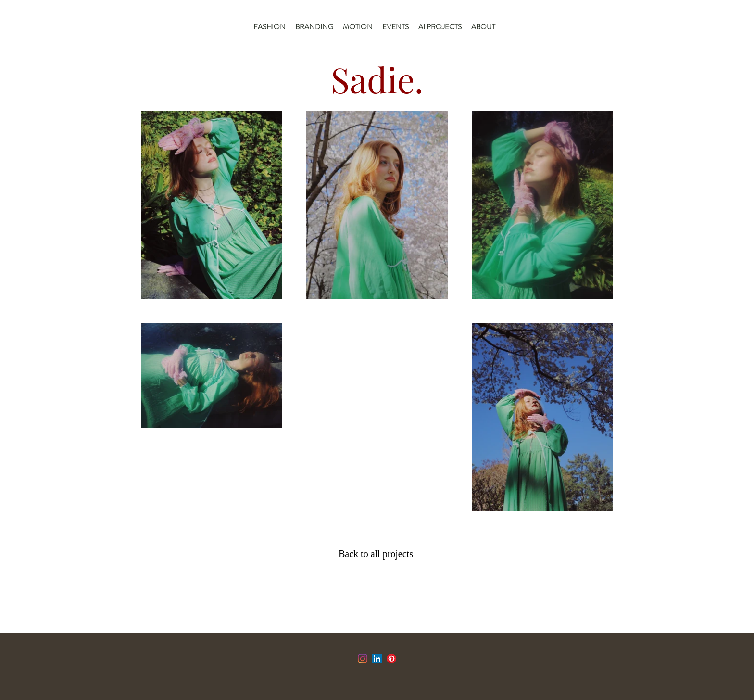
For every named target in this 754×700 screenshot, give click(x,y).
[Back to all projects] (378, 554)
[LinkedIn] (377, 659)
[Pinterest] (391, 659)
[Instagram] (363, 659)
